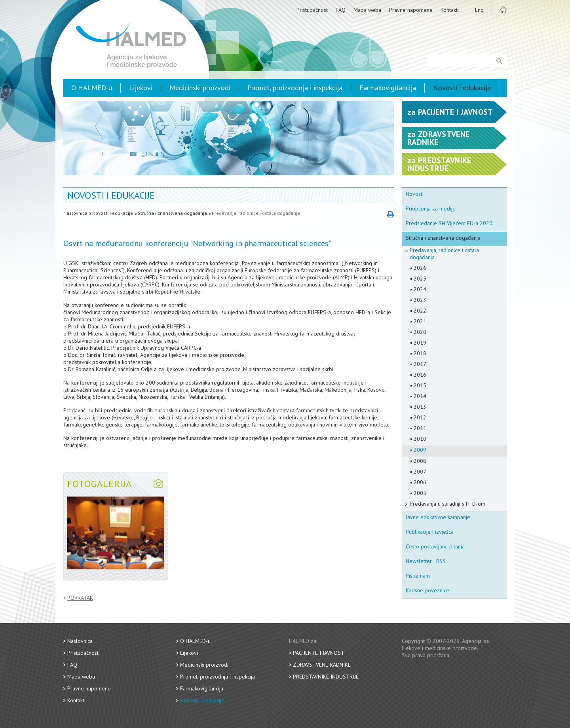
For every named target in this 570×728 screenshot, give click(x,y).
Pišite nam (418, 576)
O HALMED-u (92, 88)
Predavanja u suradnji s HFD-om (447, 504)
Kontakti (450, 10)
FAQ (341, 10)
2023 (420, 300)
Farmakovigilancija (388, 88)
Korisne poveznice (427, 590)
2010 (420, 439)
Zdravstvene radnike (322, 665)
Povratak (80, 598)
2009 (420, 450)
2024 (420, 289)
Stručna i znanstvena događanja (172, 213)
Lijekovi (141, 88)
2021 (420, 321)
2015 (420, 385)
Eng (479, 10)
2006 (420, 482)
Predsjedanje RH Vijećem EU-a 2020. (450, 223)
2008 (420, 461)
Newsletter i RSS (426, 561)
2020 (420, 332)
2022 (420, 311)
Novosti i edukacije (462, 88)
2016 (420, 375)
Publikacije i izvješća (430, 532)
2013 (420, 407)
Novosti (415, 194)
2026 (420, 268)
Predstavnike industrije (326, 677)
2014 (420, 396)
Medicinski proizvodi (200, 88)
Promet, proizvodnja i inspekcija (295, 88)
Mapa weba (367, 10)
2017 (420, 364)
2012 (420, 417)
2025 (420, 279)
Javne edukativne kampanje (438, 517)
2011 (420, 428)
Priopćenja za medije (431, 209)
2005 (420, 493)
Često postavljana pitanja (435, 546)
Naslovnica (75, 213)
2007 (420, 472)
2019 (420, 343)
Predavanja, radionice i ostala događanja (256, 213)
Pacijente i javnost (319, 653)
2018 (420, 353)
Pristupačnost (312, 10)
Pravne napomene (411, 10)
